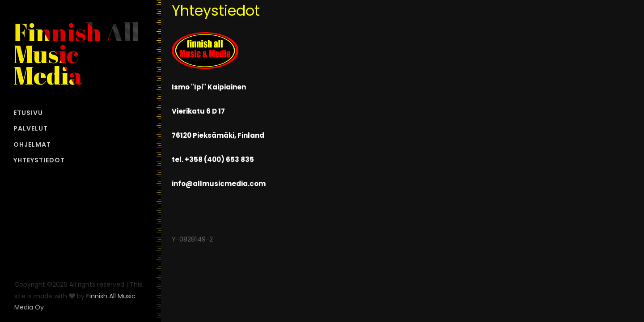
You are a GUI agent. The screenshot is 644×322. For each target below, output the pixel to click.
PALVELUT (31, 128)
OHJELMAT (32, 144)
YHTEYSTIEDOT (39, 160)
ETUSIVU (28, 113)
